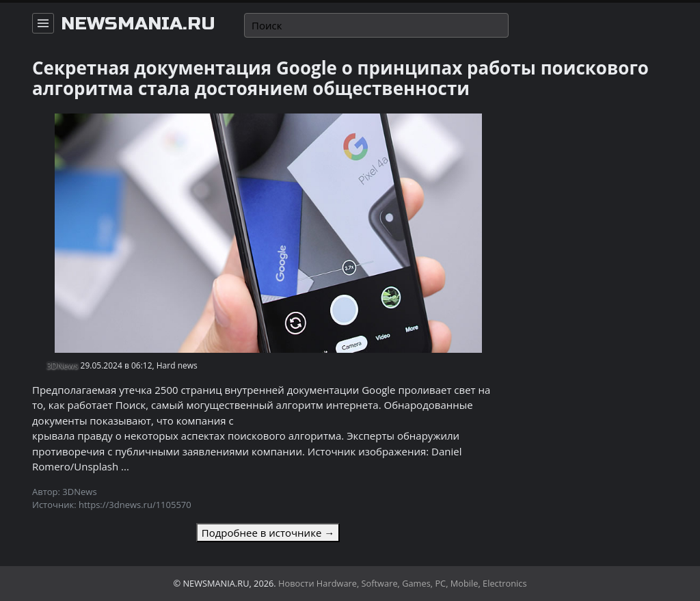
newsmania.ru (138, 24)
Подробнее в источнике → (268, 533)
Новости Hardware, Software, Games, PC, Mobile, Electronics (403, 583)
